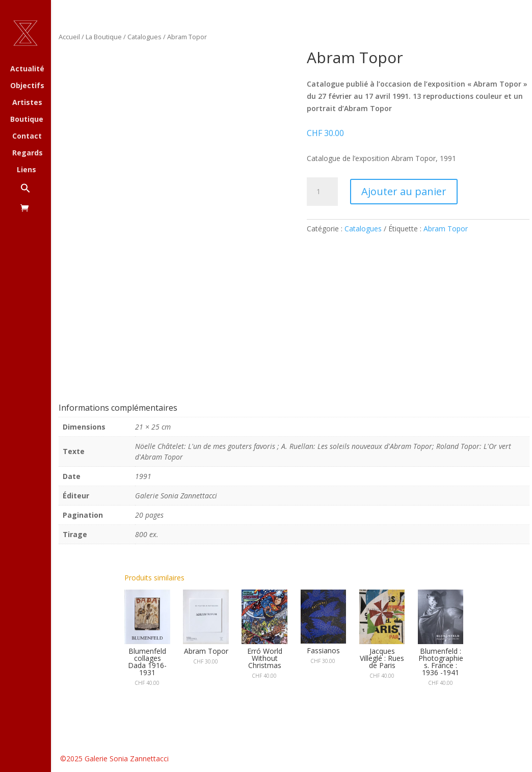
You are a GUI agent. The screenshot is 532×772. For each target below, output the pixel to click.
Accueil (69, 37)
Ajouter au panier (404, 191)
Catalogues (144, 37)
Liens (26, 170)
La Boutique (104, 37)
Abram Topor (446, 229)
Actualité (27, 69)
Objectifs (27, 86)
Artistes (27, 103)
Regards (28, 153)
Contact (27, 137)
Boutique (27, 120)
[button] (36, 193)
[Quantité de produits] (322, 192)
